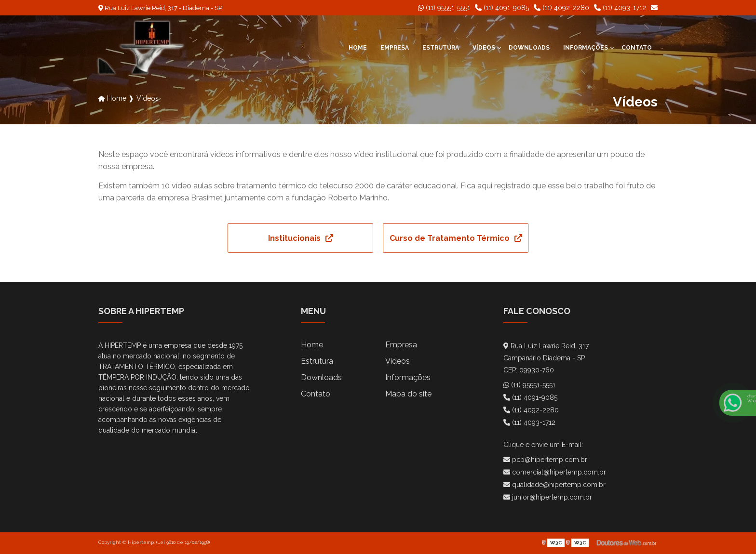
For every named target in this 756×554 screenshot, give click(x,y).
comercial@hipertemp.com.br (555, 472)
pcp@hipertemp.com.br (545, 460)
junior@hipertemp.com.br (548, 497)
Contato (637, 48)
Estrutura (441, 48)
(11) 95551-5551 (444, 8)
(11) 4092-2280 (561, 8)
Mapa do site (408, 394)
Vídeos (484, 48)
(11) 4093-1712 (620, 8)
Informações (586, 48)
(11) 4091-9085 (502, 8)
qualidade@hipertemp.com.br (554, 485)
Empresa (395, 48)
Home (358, 48)
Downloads (529, 48)
